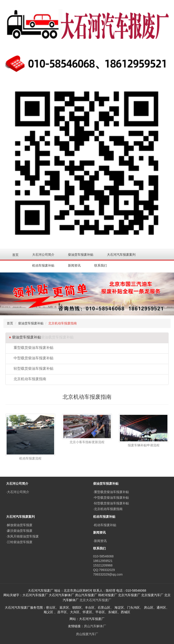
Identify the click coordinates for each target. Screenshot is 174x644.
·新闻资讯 (100, 541)
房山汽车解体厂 (95, 626)
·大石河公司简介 (18, 492)
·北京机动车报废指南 (108, 509)
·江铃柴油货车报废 (19, 542)
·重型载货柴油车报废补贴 (111, 492)
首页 (15, 255)
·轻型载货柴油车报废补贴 (111, 503)
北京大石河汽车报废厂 (95, 600)
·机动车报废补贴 (105, 525)
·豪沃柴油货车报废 (19, 531)
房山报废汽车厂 (87, 634)
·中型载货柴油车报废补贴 (111, 498)
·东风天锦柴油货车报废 (22, 536)
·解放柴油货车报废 (19, 525)
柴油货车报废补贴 (31, 323)
